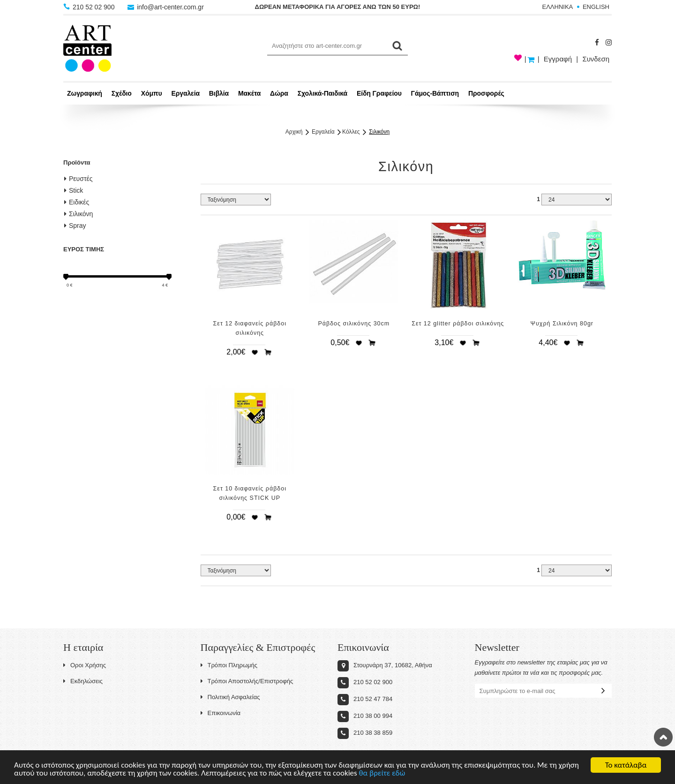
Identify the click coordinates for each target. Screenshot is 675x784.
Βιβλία (219, 93)
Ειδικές (77, 202)
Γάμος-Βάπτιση (435, 93)
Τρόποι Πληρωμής (229, 665)
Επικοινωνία (221, 713)
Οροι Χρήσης (85, 665)
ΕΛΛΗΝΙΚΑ (558, 7)
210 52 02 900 (90, 7)
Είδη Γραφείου (379, 93)
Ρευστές (78, 179)
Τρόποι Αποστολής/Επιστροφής (247, 681)
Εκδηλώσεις (83, 681)
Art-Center (87, 48)
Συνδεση (596, 59)
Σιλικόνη (379, 132)
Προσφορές (486, 93)
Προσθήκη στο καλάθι (268, 352)
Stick (74, 190)
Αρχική (294, 132)
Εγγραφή (558, 59)
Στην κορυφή (663, 737)
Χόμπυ (152, 93)
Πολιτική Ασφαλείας (230, 697)
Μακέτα (249, 93)
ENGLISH (596, 7)
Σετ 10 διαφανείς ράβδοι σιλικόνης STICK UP (250, 493)
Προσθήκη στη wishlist (255, 352)
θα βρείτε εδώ (382, 774)
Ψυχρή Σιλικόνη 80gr (562, 324)
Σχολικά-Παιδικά (322, 93)
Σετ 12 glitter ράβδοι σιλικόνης (458, 324)
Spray (75, 226)
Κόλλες (351, 132)
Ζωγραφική (85, 93)
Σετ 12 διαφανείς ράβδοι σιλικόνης (250, 328)
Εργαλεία (185, 93)
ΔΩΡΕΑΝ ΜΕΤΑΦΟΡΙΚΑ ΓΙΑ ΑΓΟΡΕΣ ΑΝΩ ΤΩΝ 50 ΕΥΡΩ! (338, 7)
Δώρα (279, 93)
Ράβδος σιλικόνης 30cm (354, 324)
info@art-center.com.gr (166, 7)
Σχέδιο (122, 93)
